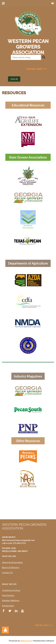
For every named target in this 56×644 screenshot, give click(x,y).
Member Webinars (11, 600)
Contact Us (7, 572)
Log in (14, 79)
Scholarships (8, 606)
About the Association (12, 562)
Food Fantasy (8, 595)
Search (44, 57)
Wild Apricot (27, 641)
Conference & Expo (11, 590)
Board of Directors (11, 567)
